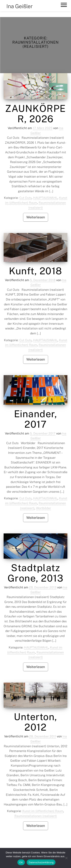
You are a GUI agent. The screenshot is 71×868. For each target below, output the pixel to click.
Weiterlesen (36, 217)
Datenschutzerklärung (41, 862)
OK (21, 862)
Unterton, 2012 (35, 722)
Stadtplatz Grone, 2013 (36, 573)
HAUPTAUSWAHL (45, 198)
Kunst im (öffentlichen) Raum (43, 811)
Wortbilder (43, 508)
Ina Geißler (20, 6)
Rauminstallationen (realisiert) (36, 816)
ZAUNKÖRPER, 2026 (35, 114)
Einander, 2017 (36, 419)
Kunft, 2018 (35, 271)
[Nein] (66, 858)
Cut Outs (25, 198)
